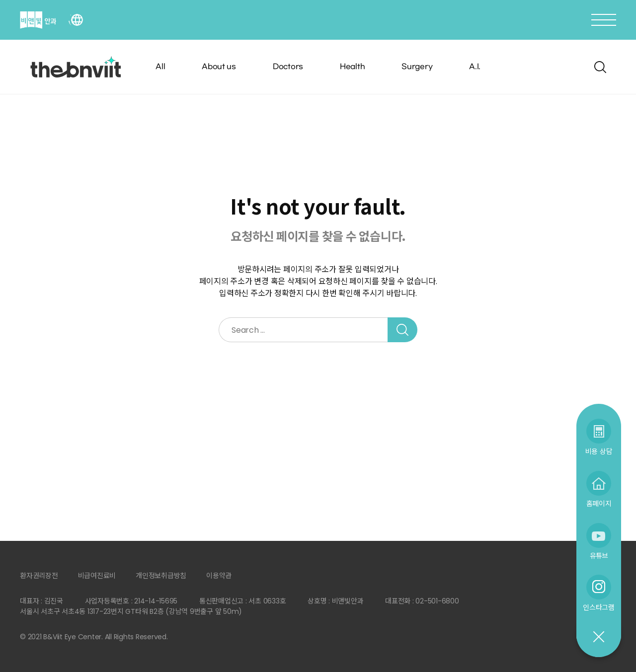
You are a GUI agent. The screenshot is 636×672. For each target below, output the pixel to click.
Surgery (417, 67)
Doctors (288, 67)
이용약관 (219, 576)
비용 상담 (599, 451)
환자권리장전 (39, 576)
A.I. (475, 67)
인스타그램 (599, 607)
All (160, 67)
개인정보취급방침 (161, 576)
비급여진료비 (97, 576)
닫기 (598, 637)
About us (219, 67)
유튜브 (599, 556)
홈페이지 (599, 503)
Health (353, 67)
